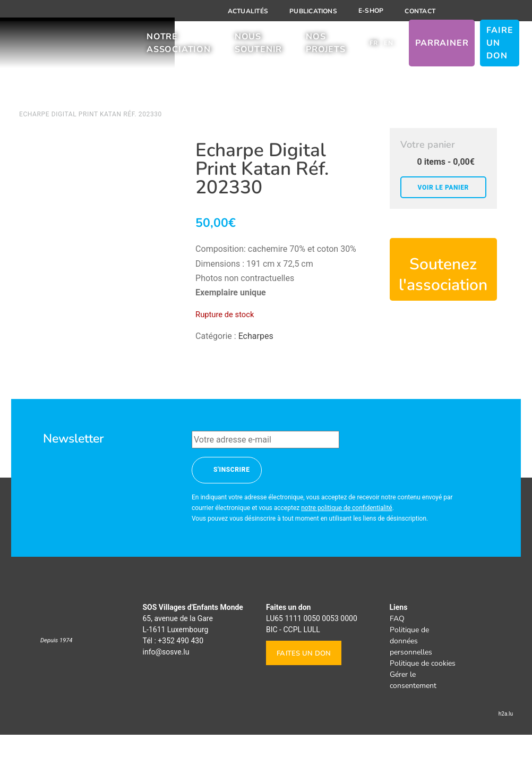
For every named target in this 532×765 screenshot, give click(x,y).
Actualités (248, 11)
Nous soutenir (258, 47)
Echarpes (256, 336)
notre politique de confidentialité (347, 538)
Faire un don (500, 47)
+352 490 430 (181, 671)
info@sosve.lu (166, 682)
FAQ (397, 649)
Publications (313, 11)
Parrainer (442, 47)
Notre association (179, 47)
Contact (420, 11)
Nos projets (326, 47)
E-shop (371, 11)
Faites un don (304, 684)
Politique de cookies (423, 694)
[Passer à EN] (388, 47)
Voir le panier (443, 188)
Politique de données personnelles (411, 671)
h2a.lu (506, 744)
